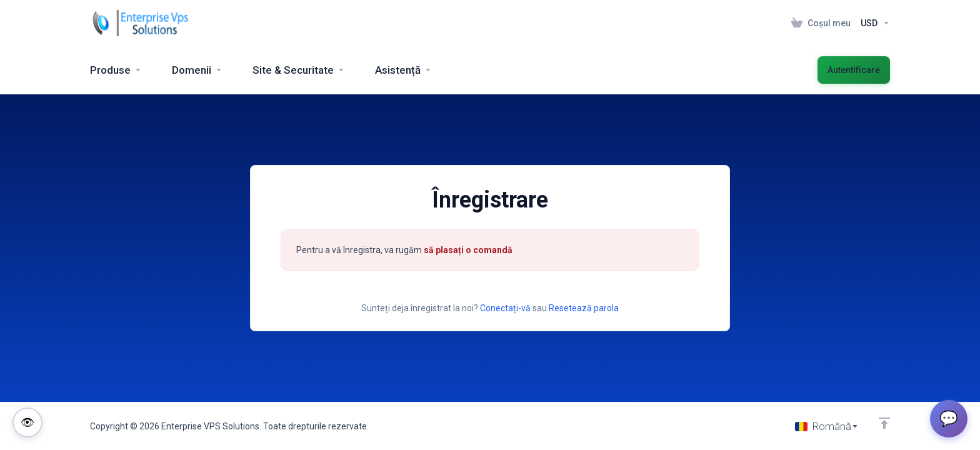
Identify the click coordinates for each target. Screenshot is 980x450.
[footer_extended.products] (116, 70)
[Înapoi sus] (884, 423)
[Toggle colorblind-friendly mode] (27, 422)
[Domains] (197, 70)
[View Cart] (821, 23)
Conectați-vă (505, 308)
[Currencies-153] (873, 23)
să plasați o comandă (468, 250)
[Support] (403, 70)
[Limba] (827, 426)
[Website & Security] (299, 70)
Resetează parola (584, 308)
